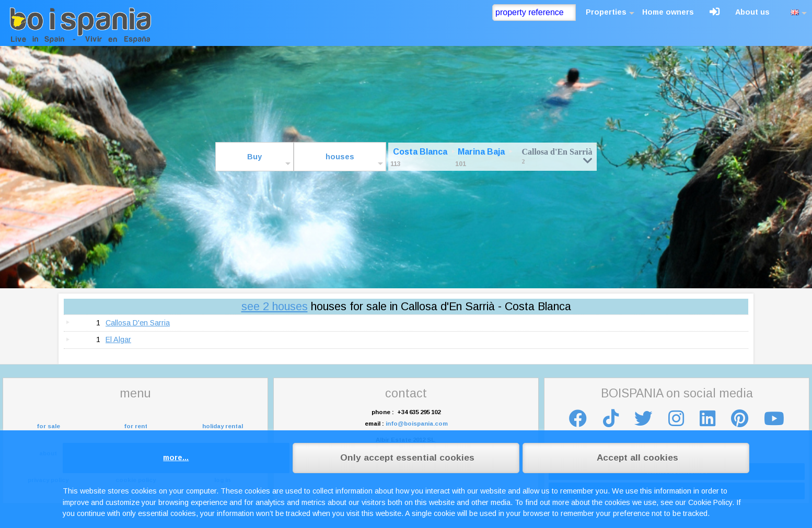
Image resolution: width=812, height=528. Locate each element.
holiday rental (223, 426)
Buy (254, 157)
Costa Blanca (420, 152)
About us (752, 12)
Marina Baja (481, 152)
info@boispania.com (417, 424)
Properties (606, 12)
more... (176, 457)
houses (340, 157)
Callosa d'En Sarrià (557, 156)
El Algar (118, 339)
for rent (136, 426)
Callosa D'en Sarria (138, 323)
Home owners (668, 12)
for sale (48, 426)
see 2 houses (275, 306)
